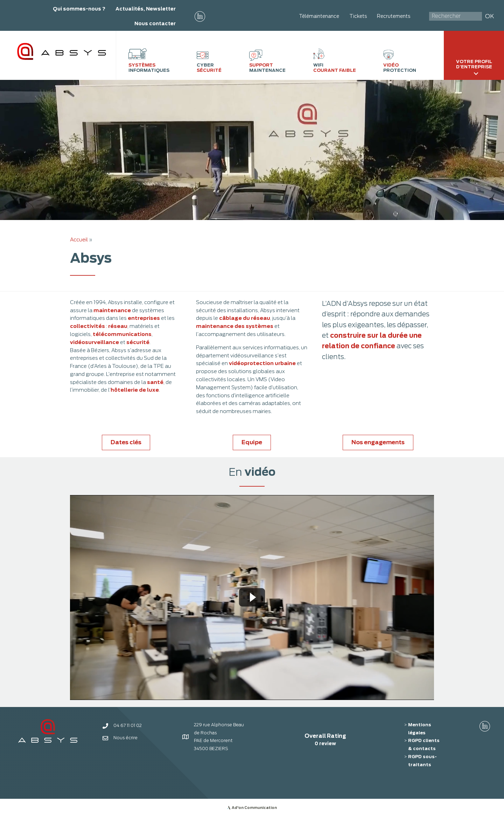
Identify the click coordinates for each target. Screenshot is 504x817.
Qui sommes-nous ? (79, 9)
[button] (200, 16)
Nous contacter (155, 23)
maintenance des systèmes (235, 326)
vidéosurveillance (94, 342)
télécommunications (122, 334)
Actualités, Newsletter (146, 9)
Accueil (79, 239)
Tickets (358, 16)
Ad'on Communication (254, 808)
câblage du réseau (245, 318)
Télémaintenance (319, 16)
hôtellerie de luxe (135, 390)
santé (155, 382)
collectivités (88, 326)
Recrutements (394, 16)
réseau (118, 326)
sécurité (138, 342)
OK (490, 16)
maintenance (113, 310)
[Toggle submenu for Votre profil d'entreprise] (476, 73)
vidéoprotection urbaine (262, 363)
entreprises (144, 318)
